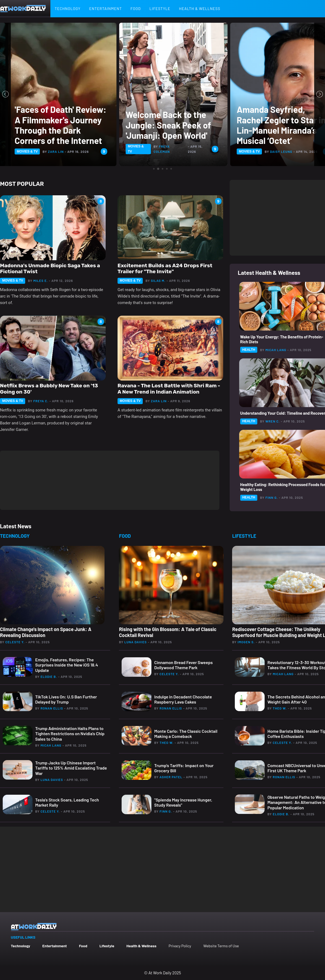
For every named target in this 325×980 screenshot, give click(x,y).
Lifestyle (160, 9)
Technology (68, 9)
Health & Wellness (200, 9)
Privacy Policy (180, 946)
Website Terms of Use (221, 946)
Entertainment (105, 9)
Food (136, 9)
